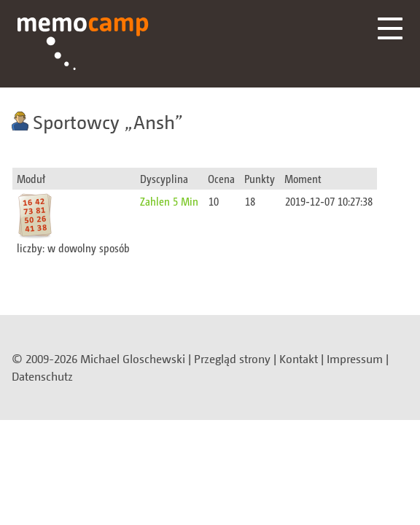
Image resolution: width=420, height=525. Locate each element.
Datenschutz (42, 376)
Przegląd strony (232, 359)
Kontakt (299, 359)
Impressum (355, 359)
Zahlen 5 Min (169, 201)
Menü (390, 28)
